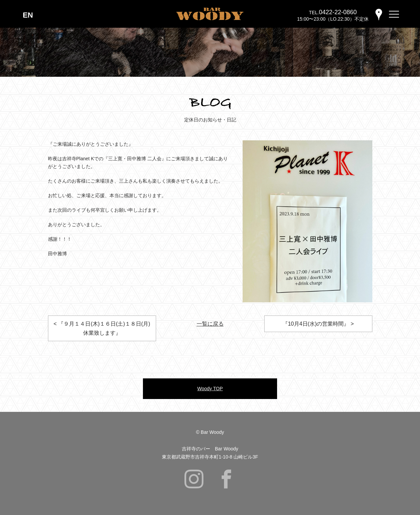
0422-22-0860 (338, 12)
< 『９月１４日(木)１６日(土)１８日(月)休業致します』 (102, 328)
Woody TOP (210, 389)
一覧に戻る (210, 324)
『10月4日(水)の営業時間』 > (318, 324)
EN (28, 15)
